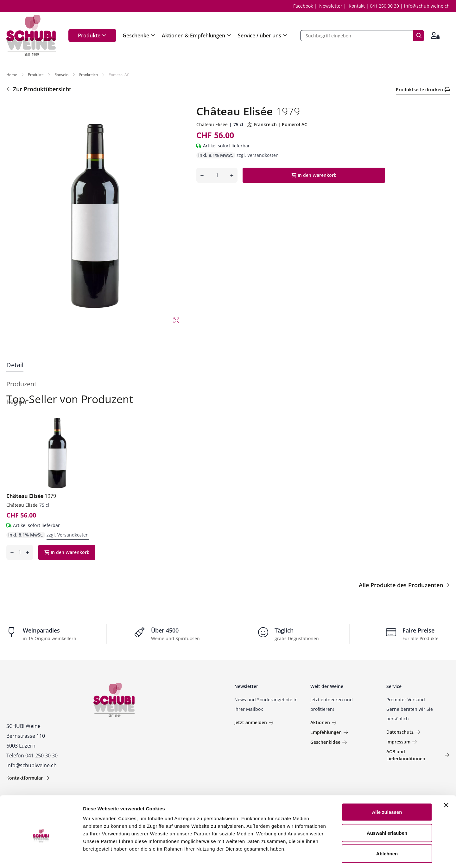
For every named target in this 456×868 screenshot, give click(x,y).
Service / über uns (263, 35)
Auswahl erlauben (387, 806)
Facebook (303, 6)
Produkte (92, 35)
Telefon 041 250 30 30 (32, 755)
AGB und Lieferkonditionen (418, 755)
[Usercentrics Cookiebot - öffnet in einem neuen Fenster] (41, 856)
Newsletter (331, 6)
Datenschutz (403, 732)
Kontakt (357, 6)
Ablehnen (387, 826)
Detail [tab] (15, 365)
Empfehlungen (329, 732)
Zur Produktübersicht (39, 89)
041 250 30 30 (384, 6)
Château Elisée (212, 124)
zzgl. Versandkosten (258, 155)
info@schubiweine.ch (427, 6)
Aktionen (323, 722)
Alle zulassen (387, 785)
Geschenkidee (329, 742)
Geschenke (139, 35)
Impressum (402, 742)
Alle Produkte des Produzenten (404, 585)
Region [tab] (16, 402)
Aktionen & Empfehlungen (197, 35)
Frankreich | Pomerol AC (277, 124)
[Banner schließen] (446, 778)
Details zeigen (337, 855)
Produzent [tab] (21, 384)
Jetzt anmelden (254, 722)
